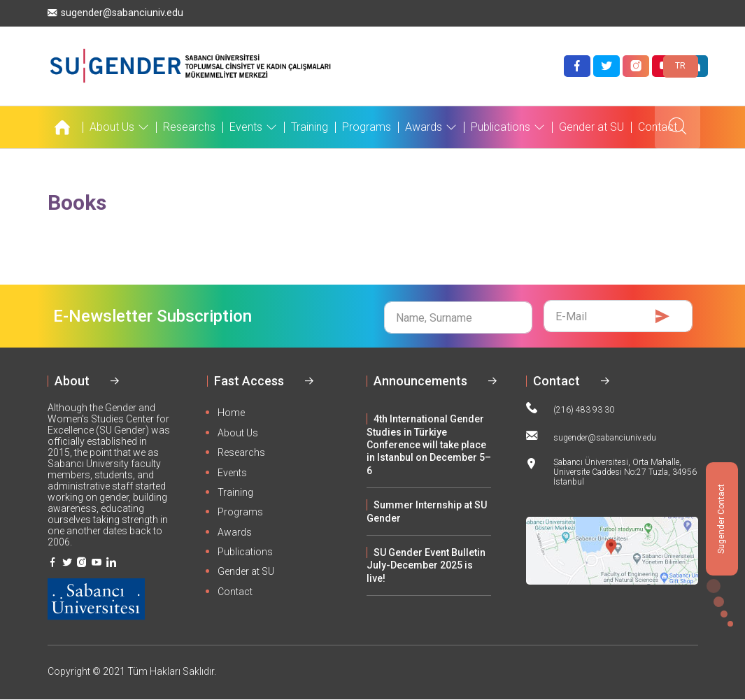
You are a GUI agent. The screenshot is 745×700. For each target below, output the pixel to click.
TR (680, 66)
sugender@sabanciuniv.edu (115, 13)
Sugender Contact (721, 519)
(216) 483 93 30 (570, 408)
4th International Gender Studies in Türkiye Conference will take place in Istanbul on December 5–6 (429, 445)
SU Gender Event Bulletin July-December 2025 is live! (426, 565)
